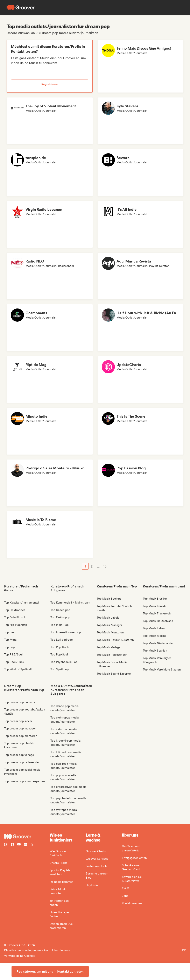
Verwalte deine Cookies (19, 956)
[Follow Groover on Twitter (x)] (32, 845)
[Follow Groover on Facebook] (12, 845)
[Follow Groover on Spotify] (26, 845)
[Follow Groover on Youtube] (19, 845)
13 (105, 566)
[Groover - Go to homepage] (27, 836)
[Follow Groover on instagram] (6, 845)
